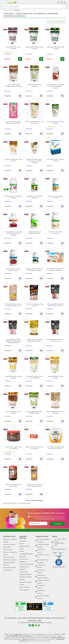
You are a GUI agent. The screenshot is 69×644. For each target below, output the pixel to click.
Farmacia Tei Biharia (40, 571)
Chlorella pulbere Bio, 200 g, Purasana (56, 48)
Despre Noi (23, 541)
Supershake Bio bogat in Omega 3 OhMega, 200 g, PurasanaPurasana (13, 341)
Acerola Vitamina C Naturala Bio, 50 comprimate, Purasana (13, 233)
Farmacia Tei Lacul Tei (42, 556)
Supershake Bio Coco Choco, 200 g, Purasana (56, 340)
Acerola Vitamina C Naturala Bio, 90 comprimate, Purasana (56, 86)
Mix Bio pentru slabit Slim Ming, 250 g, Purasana (34, 340)
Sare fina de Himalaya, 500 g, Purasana (34, 305)
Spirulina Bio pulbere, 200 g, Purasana (34, 48)
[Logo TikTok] (39, 625)
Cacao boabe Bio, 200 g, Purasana (13, 412)
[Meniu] (5, 3)
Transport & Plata (9, 557)
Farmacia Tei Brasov (40, 587)
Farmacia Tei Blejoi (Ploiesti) (42, 597)
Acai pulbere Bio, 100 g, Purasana (13, 48)
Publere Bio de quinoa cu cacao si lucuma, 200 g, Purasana (35, 161)
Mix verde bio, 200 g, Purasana (34, 85)
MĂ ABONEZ (57, 524)
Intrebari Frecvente (9, 562)
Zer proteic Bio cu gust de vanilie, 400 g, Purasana (34, 485)
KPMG (39, 621)
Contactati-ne (7, 570)
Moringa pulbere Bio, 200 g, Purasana (56, 122)
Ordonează (51, 22)
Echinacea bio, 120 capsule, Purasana (13, 197)
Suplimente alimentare (10, 503)
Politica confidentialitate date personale (26, 554)
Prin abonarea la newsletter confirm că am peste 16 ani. (48, 517)
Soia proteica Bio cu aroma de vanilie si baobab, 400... (13, 305)
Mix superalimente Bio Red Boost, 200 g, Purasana (56, 305)
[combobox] (34, 6)
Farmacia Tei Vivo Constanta (42, 561)
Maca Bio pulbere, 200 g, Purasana (56, 377)
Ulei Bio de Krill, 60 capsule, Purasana (56, 160)
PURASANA (8, 54)
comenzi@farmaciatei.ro (59, 549)
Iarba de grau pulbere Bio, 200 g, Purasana (34, 412)
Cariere (22, 544)
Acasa (5, 10)
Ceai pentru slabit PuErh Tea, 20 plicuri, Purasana (56, 269)
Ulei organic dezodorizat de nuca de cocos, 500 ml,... (56, 448)
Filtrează (61, 22)
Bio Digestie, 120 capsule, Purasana (35, 197)
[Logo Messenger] (33, 625)
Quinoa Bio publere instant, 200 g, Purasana (34, 377)
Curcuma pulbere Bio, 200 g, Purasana (13, 160)
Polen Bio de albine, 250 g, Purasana (13, 377)
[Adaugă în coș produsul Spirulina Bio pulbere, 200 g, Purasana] (41, 59)
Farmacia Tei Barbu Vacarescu (42, 541)
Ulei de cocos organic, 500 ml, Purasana (13, 485)
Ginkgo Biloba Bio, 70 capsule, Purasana (34, 233)
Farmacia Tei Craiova (40, 592)
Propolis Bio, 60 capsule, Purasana (56, 197)
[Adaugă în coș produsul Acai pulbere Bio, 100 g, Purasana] (20, 59)
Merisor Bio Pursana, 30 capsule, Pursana (13, 269)
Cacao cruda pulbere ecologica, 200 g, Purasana (13, 85)
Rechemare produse (10, 567)
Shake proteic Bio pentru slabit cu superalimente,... (13, 122)
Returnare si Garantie (10, 560)
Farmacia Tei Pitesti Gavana (42, 582)
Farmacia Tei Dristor (40, 551)
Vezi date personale (50, 519)
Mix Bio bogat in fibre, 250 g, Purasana (56, 412)
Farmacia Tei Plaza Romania (42, 546)
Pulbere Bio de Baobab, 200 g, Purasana (34, 122)
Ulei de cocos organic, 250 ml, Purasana (13, 448)
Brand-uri (6, 565)
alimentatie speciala (24, 503)
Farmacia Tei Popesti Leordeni (42, 576)
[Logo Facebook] (30, 625)
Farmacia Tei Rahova (40, 566)
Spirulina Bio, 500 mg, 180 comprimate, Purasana (35, 269)
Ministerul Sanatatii (25, 574)
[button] (20, 96)
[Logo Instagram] (36, 625)
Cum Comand (8, 549)
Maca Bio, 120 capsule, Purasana (56, 233)
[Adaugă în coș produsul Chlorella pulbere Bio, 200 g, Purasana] (62, 59)
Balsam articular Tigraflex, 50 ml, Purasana (34, 448)
